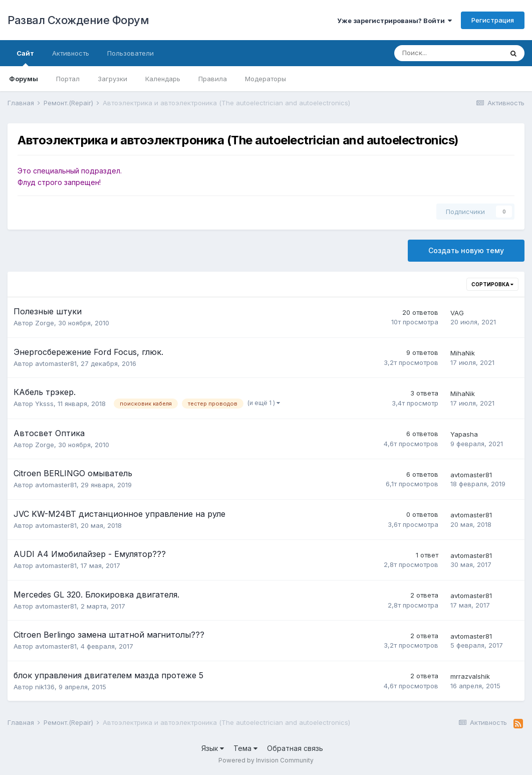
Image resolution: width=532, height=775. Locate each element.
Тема (245, 748)
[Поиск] (448, 53)
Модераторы (265, 79)
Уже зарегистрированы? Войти (394, 21)
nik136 (45, 687)
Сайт (25, 58)
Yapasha (464, 434)
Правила (213, 79)
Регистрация (493, 20)
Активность (71, 53)
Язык (213, 748)
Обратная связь (295, 748)
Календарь (163, 79)
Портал (68, 79)
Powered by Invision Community (266, 760)
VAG (457, 313)
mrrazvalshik (470, 676)
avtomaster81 (56, 363)
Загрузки (112, 79)
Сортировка (492, 284)
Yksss (44, 404)
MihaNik (463, 353)
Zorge (45, 323)
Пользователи (130, 53)
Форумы (24, 79)
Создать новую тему (466, 250)
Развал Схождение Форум (78, 20)
